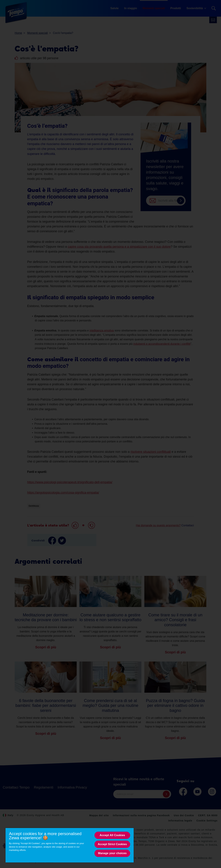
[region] (70, 845)
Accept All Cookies (112, 835)
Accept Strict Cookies (112, 844)
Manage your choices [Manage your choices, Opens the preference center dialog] (112, 853)
